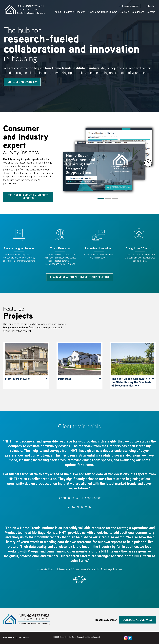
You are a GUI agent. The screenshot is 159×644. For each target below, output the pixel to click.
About (58, 12)
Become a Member (130, 6)
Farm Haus (65, 379)
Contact (151, 12)
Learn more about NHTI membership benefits (80, 277)
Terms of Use (24, 637)
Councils (124, 12)
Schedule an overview (22, 82)
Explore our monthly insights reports (28, 197)
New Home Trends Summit (102, 12)
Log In (151, 6)
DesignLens (138, 12)
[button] (148, 163)
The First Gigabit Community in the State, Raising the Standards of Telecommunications (131, 382)
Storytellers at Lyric (17, 379)
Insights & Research (74, 12)
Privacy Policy (8, 637)
